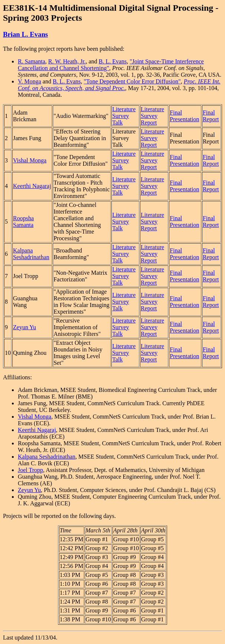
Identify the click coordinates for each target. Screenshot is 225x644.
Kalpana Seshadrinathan (31, 254)
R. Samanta (32, 61)
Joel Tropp (30, 470)
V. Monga (30, 81)
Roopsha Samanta (23, 222)
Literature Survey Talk (124, 116)
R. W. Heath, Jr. (67, 61)
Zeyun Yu (25, 327)
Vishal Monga (30, 160)
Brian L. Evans (25, 34)
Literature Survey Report (152, 116)
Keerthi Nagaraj (32, 186)
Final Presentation (184, 116)
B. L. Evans (113, 61)
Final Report (211, 116)
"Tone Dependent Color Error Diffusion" (132, 81)
